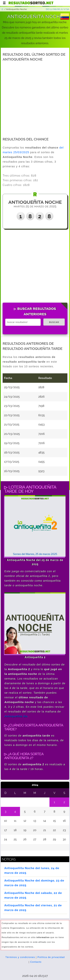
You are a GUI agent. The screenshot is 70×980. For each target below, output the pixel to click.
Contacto (36, 962)
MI (59, 9)
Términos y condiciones (20, 957)
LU (51, 9)
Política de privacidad (51, 957)
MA (55, 9)
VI (65, 9)
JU (62, 9)
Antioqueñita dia (16, 716)
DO (48, 9)
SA (68, 9)
